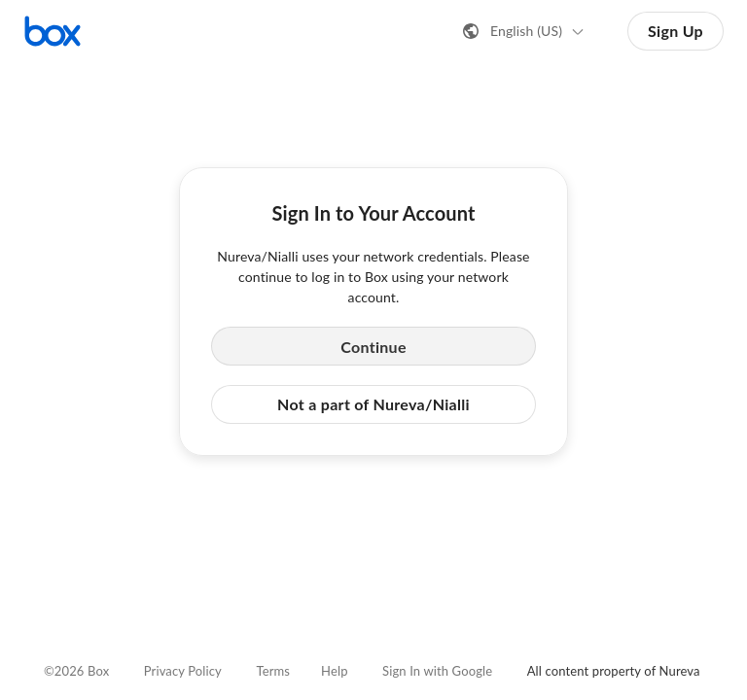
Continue (373, 347)
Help (334, 671)
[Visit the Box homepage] (53, 31)
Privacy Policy (183, 671)
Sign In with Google (437, 671)
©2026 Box (76, 671)
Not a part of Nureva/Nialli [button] (373, 404)
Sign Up (676, 31)
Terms (273, 671)
